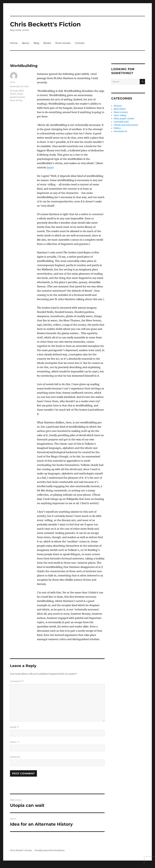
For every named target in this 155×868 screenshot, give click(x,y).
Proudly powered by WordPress (50, 850)
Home (14, 43)
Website (15, 757)
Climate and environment (126, 125)
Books (47, 43)
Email (15, 742)
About (26, 43)
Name (14, 727)
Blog (36, 43)
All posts (14, 91)
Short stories (63, 43)
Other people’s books (124, 119)
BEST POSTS (120, 109)
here (49, 167)
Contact (80, 43)
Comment (17, 681)
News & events (121, 112)
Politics (117, 128)
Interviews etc (120, 131)
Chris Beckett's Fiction (45, 24)
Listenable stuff (121, 122)
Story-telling (16, 100)
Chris (12, 82)
